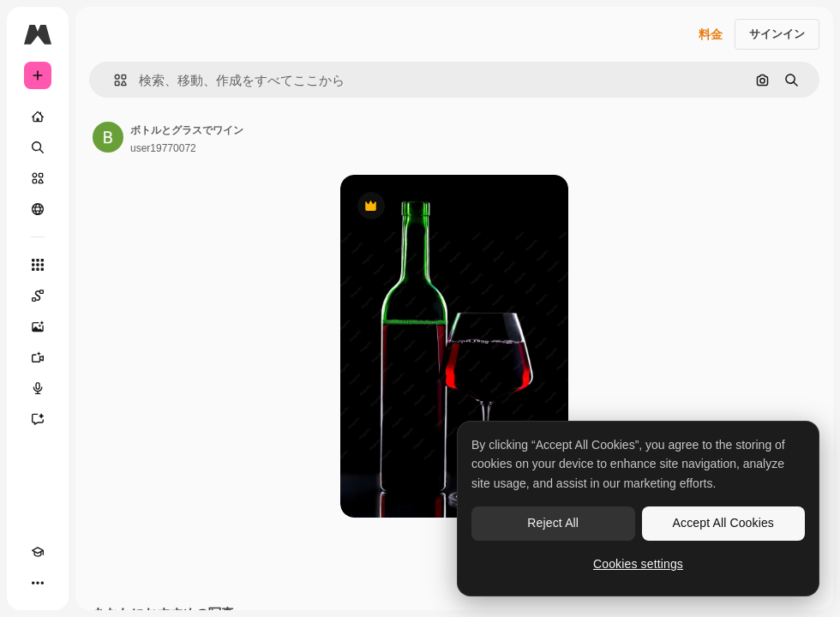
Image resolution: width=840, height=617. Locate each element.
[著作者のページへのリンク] (108, 137)
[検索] (38, 147)
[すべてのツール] (38, 265)
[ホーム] (38, 117)
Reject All (553, 523)
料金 (711, 34)
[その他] (38, 583)
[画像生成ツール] (38, 326)
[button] (114, 80)
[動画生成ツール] (38, 357)
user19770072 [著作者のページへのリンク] (163, 148)
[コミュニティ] (38, 209)
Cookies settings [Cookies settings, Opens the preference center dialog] (638, 564)
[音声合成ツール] (38, 388)
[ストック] (38, 178)
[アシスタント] (38, 419)
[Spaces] (38, 296)
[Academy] (38, 552)
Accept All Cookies (723, 523)
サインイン (777, 34)
